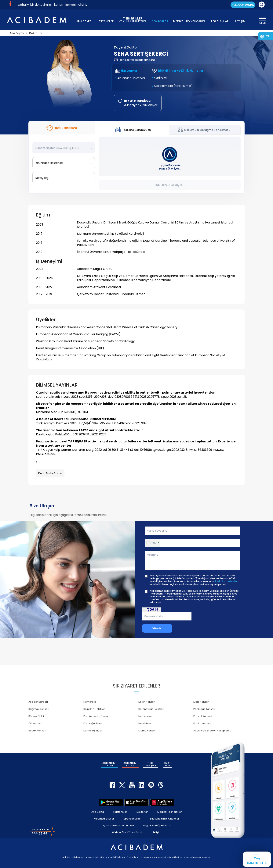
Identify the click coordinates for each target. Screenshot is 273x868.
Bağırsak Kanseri (39, 709)
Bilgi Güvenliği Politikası (157, 825)
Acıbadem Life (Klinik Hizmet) (173, 86)
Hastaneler (120, 812)
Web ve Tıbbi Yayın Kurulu (128, 832)
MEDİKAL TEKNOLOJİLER (189, 21)
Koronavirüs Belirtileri (151, 709)
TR (268, 36)
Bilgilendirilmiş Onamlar (165, 819)
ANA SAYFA (84, 21)
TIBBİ (150, 764)
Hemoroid (90, 702)
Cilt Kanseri (35, 723)
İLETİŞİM (240, 21)
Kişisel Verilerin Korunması (118, 825)
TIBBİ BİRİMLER (133, 20)
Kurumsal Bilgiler (104, 819)
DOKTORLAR (160, 21)
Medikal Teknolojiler (170, 812)
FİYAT (167, 764)
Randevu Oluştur (170, 185)
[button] (153, 543)
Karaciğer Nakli (93, 723)
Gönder (157, 628)
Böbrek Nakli (36, 716)
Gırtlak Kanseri (37, 731)
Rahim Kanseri (202, 723)
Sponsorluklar (132, 819)
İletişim (157, 832)
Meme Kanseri (147, 731)
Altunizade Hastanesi (131, 78)
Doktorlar (142, 812)
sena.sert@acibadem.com (134, 60)
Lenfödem (145, 723)
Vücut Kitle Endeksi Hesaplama (212, 731)
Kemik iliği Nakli (93, 731)
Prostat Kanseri (203, 716)
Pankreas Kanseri (204, 709)
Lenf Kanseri (146, 716)
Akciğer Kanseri (38, 702)
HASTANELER (105, 21)
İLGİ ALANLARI (220, 21)
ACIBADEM (243, 5)
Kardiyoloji (160, 78)
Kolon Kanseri (147, 702)
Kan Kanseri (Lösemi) (96, 716)
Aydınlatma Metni (226, 581)
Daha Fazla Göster (50, 473)
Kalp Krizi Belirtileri (94, 709)
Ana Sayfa (98, 812)
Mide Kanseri (201, 702)
